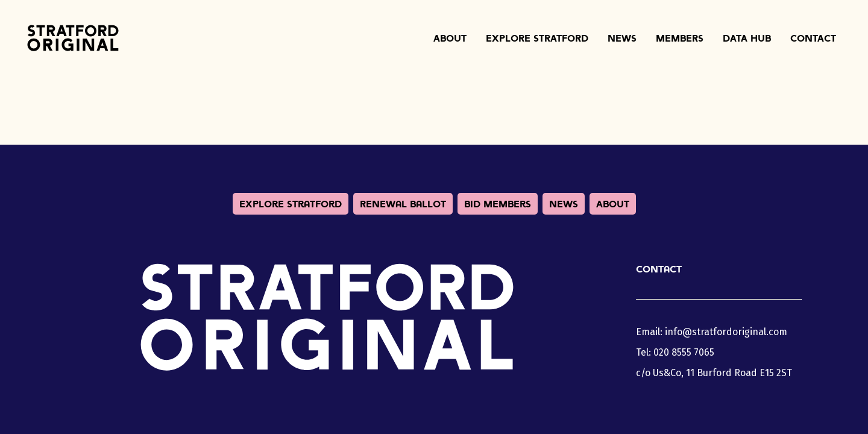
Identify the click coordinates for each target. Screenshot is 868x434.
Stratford (73, 38)
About (450, 38)
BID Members (498, 204)
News (622, 38)
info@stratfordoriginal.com (726, 332)
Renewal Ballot (403, 204)
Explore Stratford (537, 38)
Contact (813, 38)
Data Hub (747, 38)
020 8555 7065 (684, 352)
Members (680, 38)
